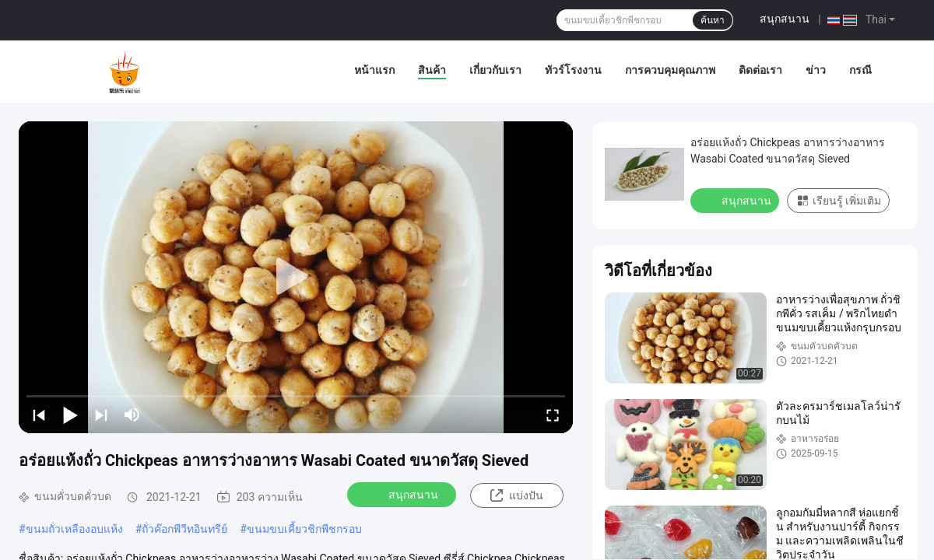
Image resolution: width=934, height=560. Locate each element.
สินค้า (432, 70)
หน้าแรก (374, 70)
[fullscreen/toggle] (553, 415)
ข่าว (816, 70)
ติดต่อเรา (760, 70)
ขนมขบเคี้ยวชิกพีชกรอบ (304, 529)
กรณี (860, 70)
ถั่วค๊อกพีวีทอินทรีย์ (184, 529)
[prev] (39, 415)
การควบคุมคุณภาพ (670, 70)
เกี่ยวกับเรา (495, 70)
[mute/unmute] (132, 415)
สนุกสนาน (785, 19)
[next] (101, 415)
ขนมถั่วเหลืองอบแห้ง (74, 529)
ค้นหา (713, 20)
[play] (296, 277)
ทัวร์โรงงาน (573, 70)
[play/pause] (70, 415)
